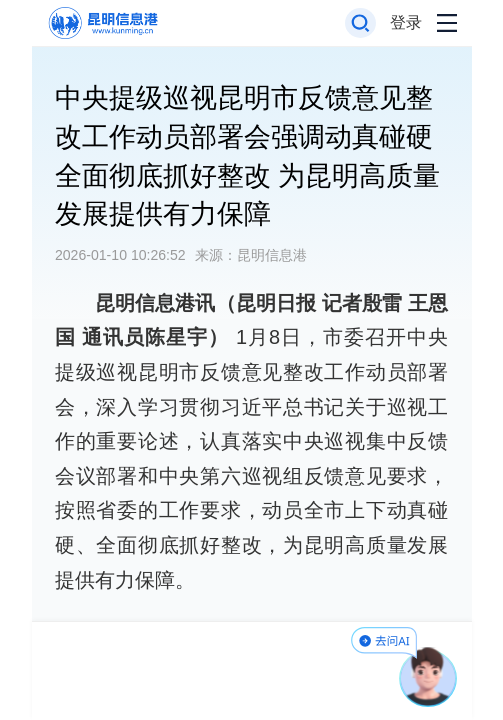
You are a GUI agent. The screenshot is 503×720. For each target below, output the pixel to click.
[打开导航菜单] (447, 23)
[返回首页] (101, 23)
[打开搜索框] (360, 23)
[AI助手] (429, 677)
